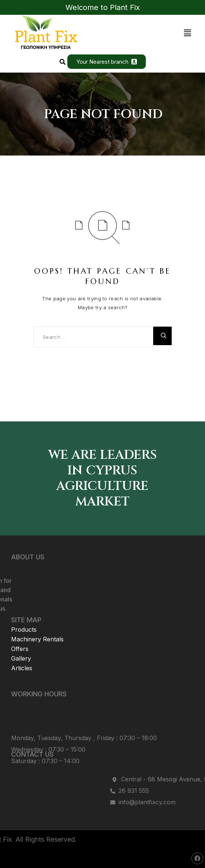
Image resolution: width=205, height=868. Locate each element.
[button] (188, 33)
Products (24, 614)
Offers (20, 634)
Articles (22, 653)
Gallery (21, 643)
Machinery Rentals (37, 624)
